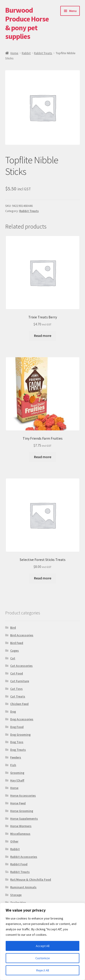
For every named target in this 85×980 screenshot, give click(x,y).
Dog (13, 712)
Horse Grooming (22, 811)
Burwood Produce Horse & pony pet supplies (27, 23)
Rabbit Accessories (24, 857)
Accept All (43, 946)
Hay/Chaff (17, 780)
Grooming (17, 773)
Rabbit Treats (43, 53)
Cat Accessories (21, 666)
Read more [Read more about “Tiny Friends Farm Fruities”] (43, 457)
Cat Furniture (20, 681)
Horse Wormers (21, 826)
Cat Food (17, 673)
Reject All (43, 970)
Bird (13, 628)
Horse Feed (18, 803)
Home (14, 53)
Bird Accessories (22, 635)
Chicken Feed (19, 704)
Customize (43, 958)
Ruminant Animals (23, 887)
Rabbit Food (19, 864)
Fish (13, 765)
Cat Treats (18, 696)
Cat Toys (16, 689)
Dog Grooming (20, 735)
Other (14, 841)
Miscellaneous (20, 834)
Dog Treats (18, 750)
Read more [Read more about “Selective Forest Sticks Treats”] (43, 578)
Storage (16, 895)
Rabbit (26, 53)
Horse (14, 788)
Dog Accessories (22, 719)
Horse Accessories (23, 796)
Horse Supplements (24, 819)
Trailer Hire (18, 903)
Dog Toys (17, 742)
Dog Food (17, 727)
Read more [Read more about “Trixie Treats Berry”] (43, 336)
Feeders (16, 757)
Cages (15, 651)
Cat (13, 658)
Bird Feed (17, 643)
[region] (42, 941)
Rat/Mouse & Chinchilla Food (31, 880)
